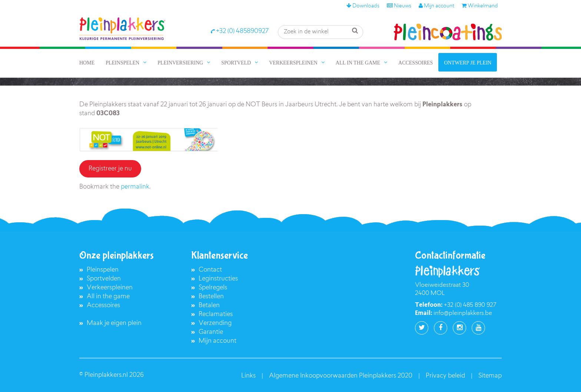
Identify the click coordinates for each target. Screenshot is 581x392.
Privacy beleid (445, 376)
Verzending (215, 323)
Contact (210, 270)
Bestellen (211, 297)
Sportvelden (104, 279)
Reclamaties (216, 314)
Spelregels (213, 288)
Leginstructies (218, 279)
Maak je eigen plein (114, 323)
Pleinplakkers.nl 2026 (114, 375)
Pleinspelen (103, 270)
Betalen (209, 305)
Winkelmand (480, 6)
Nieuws (399, 6)
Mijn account (436, 6)
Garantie (211, 332)
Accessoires (103, 305)
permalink (135, 187)
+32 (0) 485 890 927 (470, 305)
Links (248, 376)
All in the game (108, 297)
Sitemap (490, 376)
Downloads (363, 6)
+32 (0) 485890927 (240, 31)
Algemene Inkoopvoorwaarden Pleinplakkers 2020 (341, 376)
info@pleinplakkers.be (463, 313)
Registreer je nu (110, 169)
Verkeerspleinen (110, 288)
